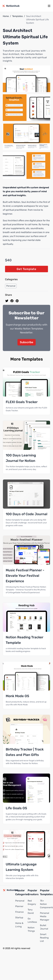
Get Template (26, 269)
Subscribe (27, 342)
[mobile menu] (49, 6)
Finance (19, 912)
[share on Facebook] (12, 301)
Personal (11, 286)
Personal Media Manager (45, 916)
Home (6, 16)
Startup (19, 918)
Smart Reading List (44, 938)
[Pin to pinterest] (17, 301)
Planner (19, 906)
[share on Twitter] (7, 301)
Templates (17, 16)
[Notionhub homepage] (11, 6)
